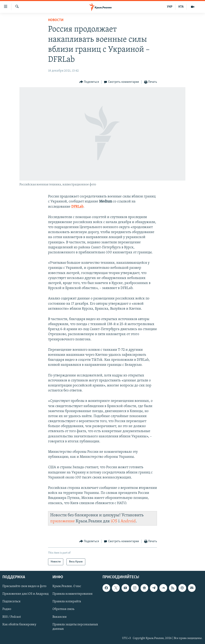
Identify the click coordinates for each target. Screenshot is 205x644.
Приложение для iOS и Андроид (26, 594)
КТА (181, 7)
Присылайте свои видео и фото (24, 586)
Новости (56, 20)
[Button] (89, 82)
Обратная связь (63, 609)
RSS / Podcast (12, 617)
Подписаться (11, 602)
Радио (7, 609)
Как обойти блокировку (19, 625)
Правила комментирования (72, 594)
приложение (62, 521)
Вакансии (60, 617)
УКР (170, 7)
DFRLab (77, 207)
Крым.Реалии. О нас (67, 586)
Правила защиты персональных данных (75, 627)
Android (128, 521)
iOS (114, 521)
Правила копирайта (67, 602)
